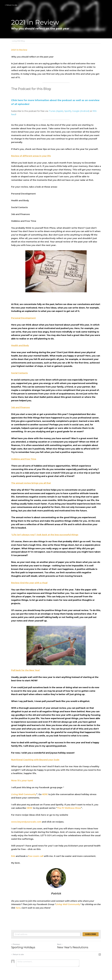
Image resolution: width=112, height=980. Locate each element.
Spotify (68, 111)
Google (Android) (81, 111)
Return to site (11, 5)
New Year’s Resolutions (73, 947)
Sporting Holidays (23, 947)
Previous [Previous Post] (15, 944)
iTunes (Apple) (56, 111)
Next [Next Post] (60, 944)
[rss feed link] (100, 954)
